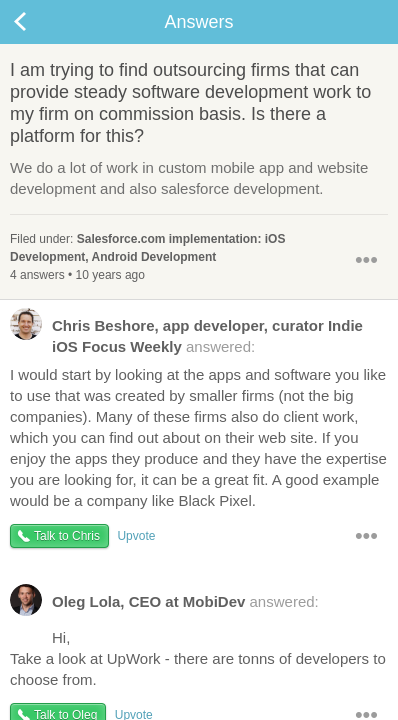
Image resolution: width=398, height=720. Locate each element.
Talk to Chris (67, 536)
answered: (186, 335)
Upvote (136, 536)
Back (40, 22)
